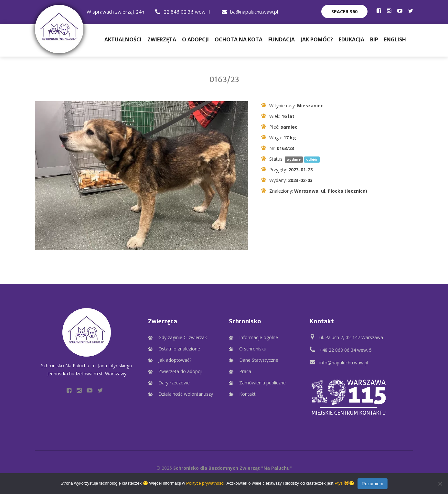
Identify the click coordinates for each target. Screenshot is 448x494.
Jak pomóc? (317, 39)
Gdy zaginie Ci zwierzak (183, 337)
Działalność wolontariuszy (186, 394)
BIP (374, 39)
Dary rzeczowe (174, 383)
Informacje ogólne (259, 337)
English (395, 39)
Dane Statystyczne (259, 360)
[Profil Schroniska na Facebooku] (379, 11)
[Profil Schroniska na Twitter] (411, 11)
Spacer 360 (344, 11)
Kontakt (247, 394)
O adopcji (195, 39)
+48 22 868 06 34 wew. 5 (346, 350)
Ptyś (339, 483)
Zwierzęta (162, 39)
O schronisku (253, 349)
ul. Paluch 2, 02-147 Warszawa (351, 337)
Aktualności (123, 39)
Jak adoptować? (175, 360)
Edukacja (352, 39)
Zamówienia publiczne (262, 383)
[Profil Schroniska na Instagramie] (389, 11)
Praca (245, 371)
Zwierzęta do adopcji (180, 371)
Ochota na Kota (239, 39)
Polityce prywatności (205, 483)
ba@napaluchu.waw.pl (250, 12)
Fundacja (282, 39)
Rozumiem (373, 484)
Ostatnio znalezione (179, 349)
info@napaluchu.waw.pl (344, 363)
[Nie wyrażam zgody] (440, 484)
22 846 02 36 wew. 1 (183, 12)
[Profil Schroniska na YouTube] (400, 11)
